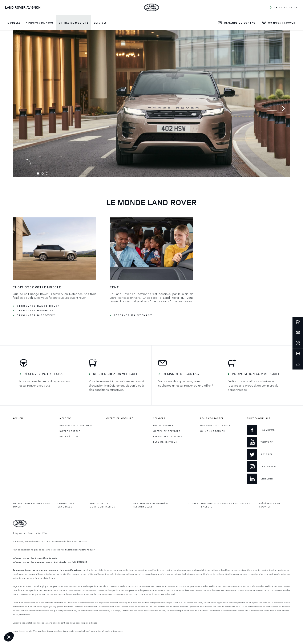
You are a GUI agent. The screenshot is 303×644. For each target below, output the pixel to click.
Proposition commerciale (256, 374)
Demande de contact (182, 374)
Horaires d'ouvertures (76, 426)
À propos (66, 418)
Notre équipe (69, 436)
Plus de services (165, 442)
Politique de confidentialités (102, 505)
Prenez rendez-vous (168, 436)
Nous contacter (212, 418)
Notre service (163, 426)
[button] (9, 637)
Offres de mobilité (74, 23)
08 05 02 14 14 (284, 7)
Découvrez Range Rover (38, 306)
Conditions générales (66, 505)
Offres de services (167, 431)
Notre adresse (70, 431)
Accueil (18, 418)
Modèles (14, 23)
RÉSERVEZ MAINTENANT (133, 315)
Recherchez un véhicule (116, 374)
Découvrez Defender (35, 311)
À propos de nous (40, 23)
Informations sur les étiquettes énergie (226, 505)
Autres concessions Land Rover (31, 505)
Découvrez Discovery (36, 315)
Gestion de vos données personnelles (151, 505)
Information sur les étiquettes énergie (35, 558)
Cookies (193, 504)
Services (100, 23)
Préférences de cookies (270, 505)
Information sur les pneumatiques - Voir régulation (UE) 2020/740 (50, 562)
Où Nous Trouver (213, 431)
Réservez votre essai (44, 374)
